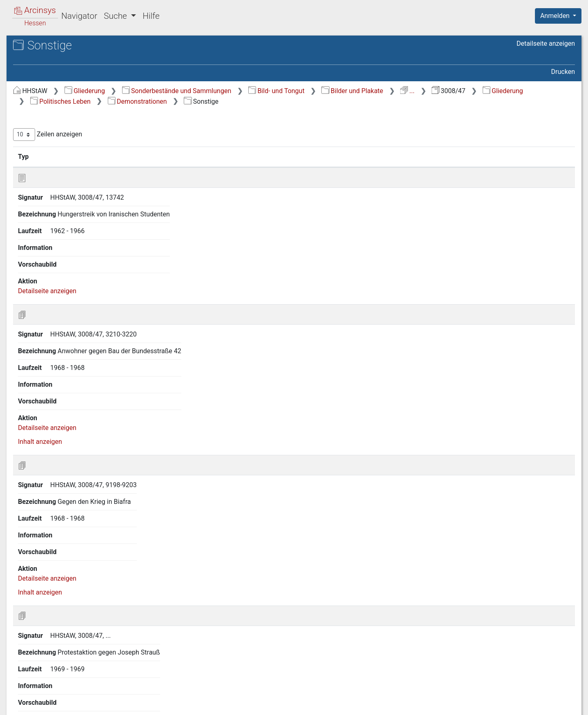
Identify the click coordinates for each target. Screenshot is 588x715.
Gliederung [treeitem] (35, 95)
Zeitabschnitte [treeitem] (50, 105)
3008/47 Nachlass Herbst (73, 72)
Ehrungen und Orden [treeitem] (66, 255)
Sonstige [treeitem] (56, 235)
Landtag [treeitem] (48, 275)
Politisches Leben (306, 101)
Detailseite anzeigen (546, 43)
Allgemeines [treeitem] (54, 175)
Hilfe (151, 16)
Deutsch (49, 698)
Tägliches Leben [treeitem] (52, 125)
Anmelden (556, 16)
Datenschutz (438, 704)
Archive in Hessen (46, 46)
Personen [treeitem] (43, 155)
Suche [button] (116, 16)
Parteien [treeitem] (48, 265)
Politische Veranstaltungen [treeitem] (75, 185)
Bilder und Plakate (489, 91)
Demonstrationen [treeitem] (61, 205)
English (19, 698)
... (545, 91)
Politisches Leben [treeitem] (55, 165)
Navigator (79, 16)
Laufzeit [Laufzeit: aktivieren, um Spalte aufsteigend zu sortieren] (388, 156)
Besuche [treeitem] (49, 245)
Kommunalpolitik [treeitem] (61, 285)
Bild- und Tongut (414, 91)
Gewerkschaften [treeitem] (60, 195)
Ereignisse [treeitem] (44, 135)
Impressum (561, 704)
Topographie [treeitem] (47, 145)
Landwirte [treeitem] (58, 215)
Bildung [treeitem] (55, 225)
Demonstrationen (383, 101)
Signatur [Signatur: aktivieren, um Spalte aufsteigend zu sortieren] (198, 156)
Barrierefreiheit (501, 704)
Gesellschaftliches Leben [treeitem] (65, 114)
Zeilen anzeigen (185, 135)
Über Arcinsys (377, 704)
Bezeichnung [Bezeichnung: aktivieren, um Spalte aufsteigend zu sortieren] (275, 156)
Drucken (563, 72)
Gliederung (222, 91)
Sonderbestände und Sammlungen (314, 91)
